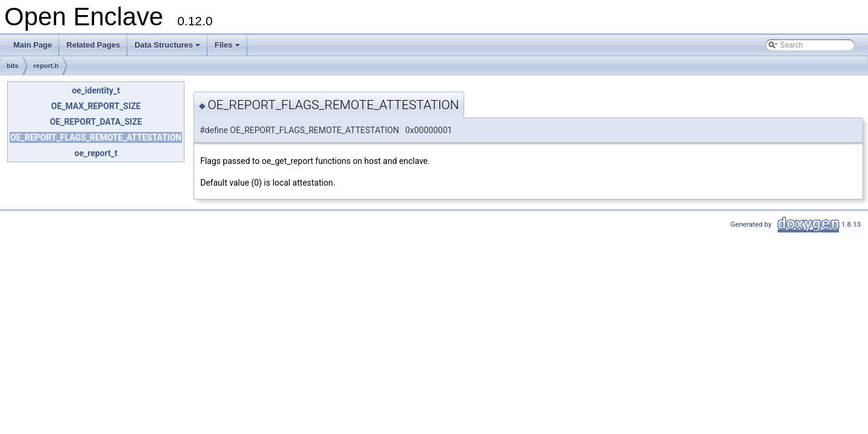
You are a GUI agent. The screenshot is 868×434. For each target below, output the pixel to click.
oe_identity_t (96, 90)
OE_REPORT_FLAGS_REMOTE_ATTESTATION (96, 137)
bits (13, 66)
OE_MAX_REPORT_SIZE (96, 106)
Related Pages (93, 45)
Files (228, 48)
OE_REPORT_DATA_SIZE (96, 122)
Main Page (33, 45)
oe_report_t (96, 153)
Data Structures (168, 48)
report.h (46, 66)
